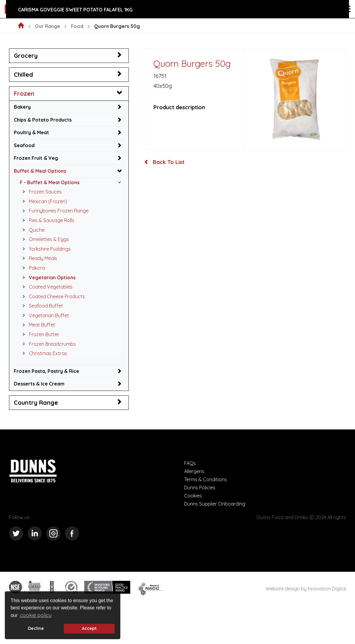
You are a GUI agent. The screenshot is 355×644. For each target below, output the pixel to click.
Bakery (22, 107)
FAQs (190, 463)
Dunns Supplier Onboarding (215, 504)
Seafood (24, 145)
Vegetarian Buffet (44, 315)
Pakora (32, 268)
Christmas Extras (43, 353)
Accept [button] (89, 628)
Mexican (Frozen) (43, 201)
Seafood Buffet (41, 306)
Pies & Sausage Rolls (47, 220)
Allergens (194, 471)
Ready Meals (38, 258)
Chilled (23, 74)
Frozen (24, 93)
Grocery (26, 56)
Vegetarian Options (47, 277)
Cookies (193, 496)
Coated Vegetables (46, 287)
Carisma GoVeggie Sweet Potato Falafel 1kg (75, 10)
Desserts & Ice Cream (39, 384)
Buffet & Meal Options (40, 171)
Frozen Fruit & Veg (36, 158)
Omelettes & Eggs (44, 239)
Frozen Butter (39, 334)
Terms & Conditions (205, 479)
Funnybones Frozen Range (54, 211)
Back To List (164, 162)
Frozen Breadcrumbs (48, 344)
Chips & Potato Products (43, 120)
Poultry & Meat (31, 132)
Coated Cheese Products (52, 296)
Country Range (36, 402)
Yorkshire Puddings (45, 249)
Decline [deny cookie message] (36, 628)
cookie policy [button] (36, 615)
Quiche (32, 230)
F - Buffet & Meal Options (50, 182)
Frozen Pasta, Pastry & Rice (46, 371)
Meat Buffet (37, 325)
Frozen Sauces (40, 192)
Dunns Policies (200, 488)
